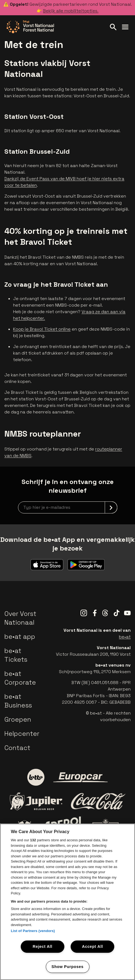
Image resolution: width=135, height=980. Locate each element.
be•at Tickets (16, 655)
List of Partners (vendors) (33, 931)
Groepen (18, 719)
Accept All (93, 946)
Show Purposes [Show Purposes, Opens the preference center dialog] (67, 967)
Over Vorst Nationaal (20, 618)
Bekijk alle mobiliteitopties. (71, 11)
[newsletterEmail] (68, 507)
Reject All (43, 946)
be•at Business (18, 701)
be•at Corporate (20, 678)
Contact (17, 748)
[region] (67, 902)
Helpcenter (22, 734)
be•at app (20, 636)
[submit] (111, 507)
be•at (125, 637)
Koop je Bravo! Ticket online (42, 329)
